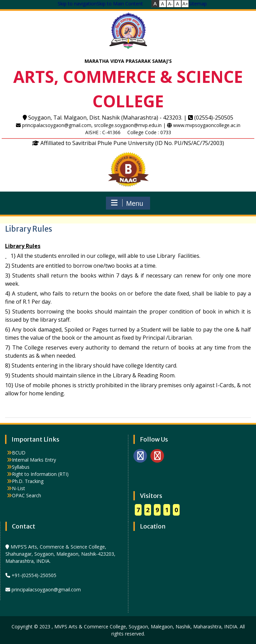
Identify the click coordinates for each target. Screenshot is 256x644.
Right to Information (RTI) (40, 474)
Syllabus (21, 467)
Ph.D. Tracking (28, 481)
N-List (19, 488)
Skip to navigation (77, 4)
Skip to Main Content (120, 4)
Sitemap (198, 4)
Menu (127, 203)
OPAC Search (26, 495)
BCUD (19, 453)
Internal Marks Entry (34, 460)
